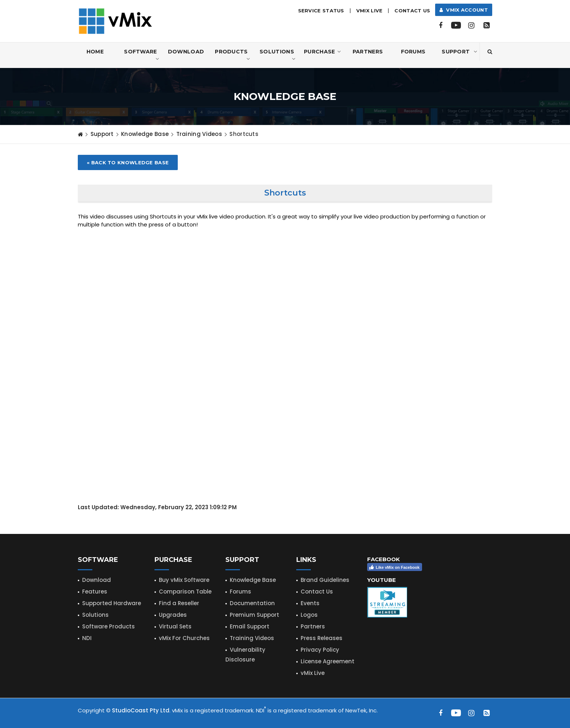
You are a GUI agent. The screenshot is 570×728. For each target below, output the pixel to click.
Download (186, 52)
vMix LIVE (370, 11)
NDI (87, 638)
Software (142, 55)
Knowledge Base (145, 134)
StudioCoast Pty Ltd (141, 710)
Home (95, 52)
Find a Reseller (179, 603)
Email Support (250, 626)
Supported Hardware (112, 603)
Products (232, 55)
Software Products (109, 626)
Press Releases (322, 638)
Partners (368, 52)
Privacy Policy (320, 650)
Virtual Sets (175, 626)
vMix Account (464, 10)
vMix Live (313, 673)
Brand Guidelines (325, 580)
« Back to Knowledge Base (128, 162)
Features (95, 592)
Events (310, 603)
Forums (413, 52)
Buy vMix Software (184, 580)
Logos (309, 615)
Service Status (321, 11)
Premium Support (254, 615)
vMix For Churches (184, 638)
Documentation (252, 603)
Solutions (278, 55)
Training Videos (252, 638)
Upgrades (173, 615)
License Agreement (328, 661)
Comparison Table (185, 592)
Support (459, 52)
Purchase (322, 52)
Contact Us (412, 11)
